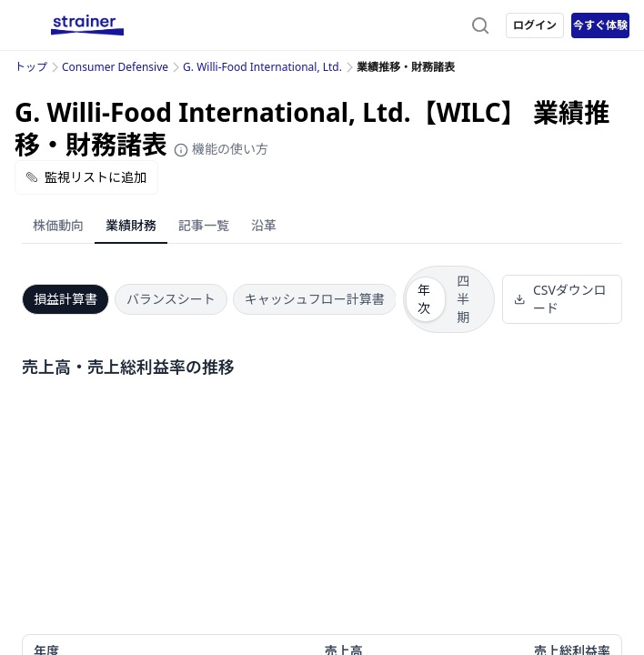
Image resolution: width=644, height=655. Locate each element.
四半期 (463, 299)
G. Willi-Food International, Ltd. (262, 67)
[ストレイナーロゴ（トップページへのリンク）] (87, 25)
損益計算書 (65, 299)
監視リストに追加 (86, 177)
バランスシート (171, 299)
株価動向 (58, 225)
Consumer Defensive (115, 67)
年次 (424, 299)
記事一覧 (204, 225)
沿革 (264, 225)
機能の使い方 (221, 149)
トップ (31, 67)
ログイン (535, 25)
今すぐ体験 (600, 25)
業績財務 (131, 225)
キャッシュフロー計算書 (315, 299)
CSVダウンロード (560, 299)
